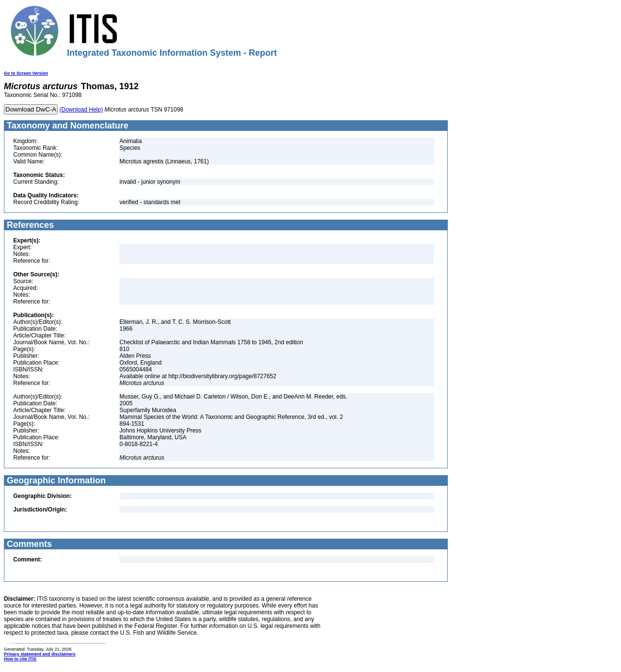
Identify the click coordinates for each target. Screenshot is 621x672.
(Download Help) (81, 110)
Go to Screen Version (26, 73)
